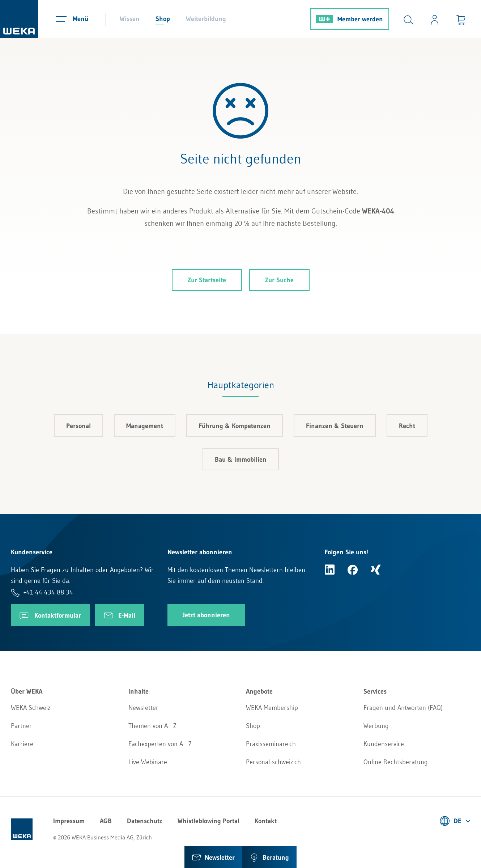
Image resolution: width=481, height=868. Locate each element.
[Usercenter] (435, 19)
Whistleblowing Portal (208, 821)
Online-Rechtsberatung (396, 762)
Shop (163, 19)
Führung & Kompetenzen (235, 426)
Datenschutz (145, 821)
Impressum (69, 821)
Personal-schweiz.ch (273, 762)
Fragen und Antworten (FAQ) (403, 708)
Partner (21, 726)
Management (145, 426)
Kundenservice (384, 744)
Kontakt (266, 821)
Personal (78, 426)
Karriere (22, 744)
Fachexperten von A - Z (160, 744)
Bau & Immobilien (241, 460)
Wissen (130, 19)
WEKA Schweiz (31, 708)
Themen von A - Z (152, 726)
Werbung (376, 726)
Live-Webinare (148, 762)
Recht (407, 426)
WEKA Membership (272, 708)
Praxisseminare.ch (271, 744)
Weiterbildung (206, 19)
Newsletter (143, 708)
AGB (106, 821)
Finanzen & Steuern (335, 426)
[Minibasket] (461, 19)
